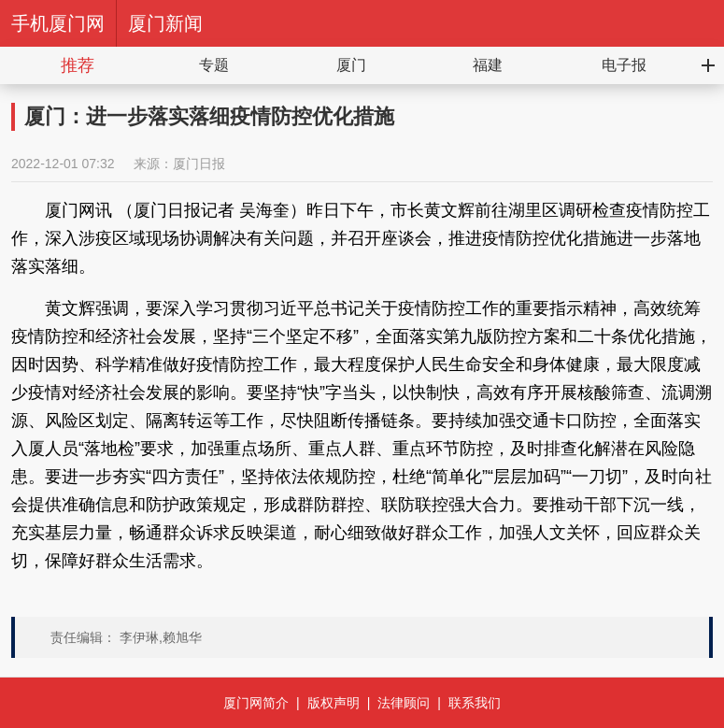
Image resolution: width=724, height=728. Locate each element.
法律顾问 (404, 703)
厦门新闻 (165, 23)
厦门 (351, 65)
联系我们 (475, 703)
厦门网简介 (256, 703)
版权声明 (334, 703)
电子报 (624, 65)
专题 (214, 65)
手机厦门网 (58, 23)
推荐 (78, 65)
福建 (488, 65)
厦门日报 (199, 164)
